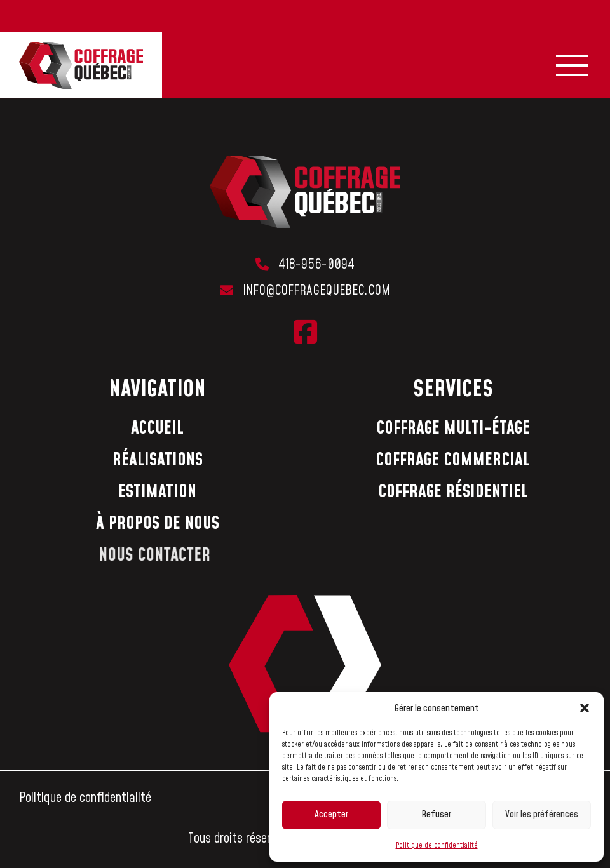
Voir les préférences (542, 814)
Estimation (157, 492)
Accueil (157, 428)
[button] (585, 708)
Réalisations (158, 460)
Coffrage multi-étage (453, 428)
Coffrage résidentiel (453, 492)
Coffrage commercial (453, 460)
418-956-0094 (316, 265)
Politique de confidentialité (437, 845)
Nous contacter (147, 555)
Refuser (436, 814)
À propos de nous (155, 524)
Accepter (331, 814)
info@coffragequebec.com (316, 291)
